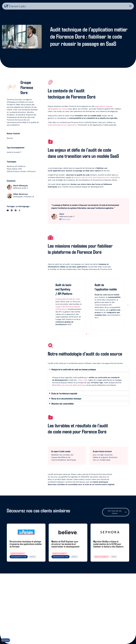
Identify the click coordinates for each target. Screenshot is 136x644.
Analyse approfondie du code (68, 299)
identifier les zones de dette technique (70, 385)
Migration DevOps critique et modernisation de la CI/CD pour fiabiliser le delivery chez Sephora (108, 544)
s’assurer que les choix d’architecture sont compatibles (97, 177)
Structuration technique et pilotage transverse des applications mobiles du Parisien (26, 544)
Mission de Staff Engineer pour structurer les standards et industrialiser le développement (65, 544)
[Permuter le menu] (130, 6)
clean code (83, 380)
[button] (8, 210)
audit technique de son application (62, 125)
